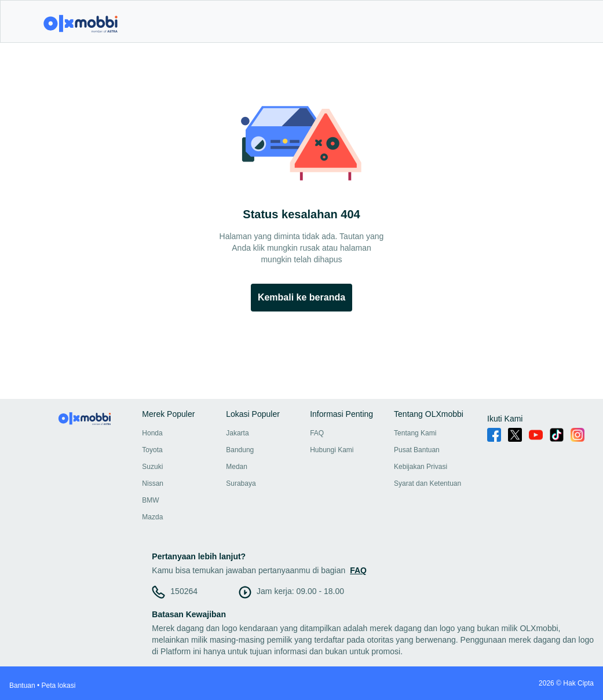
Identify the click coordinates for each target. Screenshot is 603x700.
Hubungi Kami (332, 450)
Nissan (153, 483)
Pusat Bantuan (417, 450)
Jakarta (237, 433)
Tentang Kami (415, 433)
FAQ (317, 433)
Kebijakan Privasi (421, 467)
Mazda (152, 517)
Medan (237, 467)
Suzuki (152, 467)
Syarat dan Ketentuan (427, 483)
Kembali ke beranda (301, 297)
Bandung (240, 450)
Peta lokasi (59, 686)
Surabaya (241, 483)
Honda (152, 433)
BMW (150, 500)
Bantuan (22, 686)
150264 (184, 591)
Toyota (152, 450)
